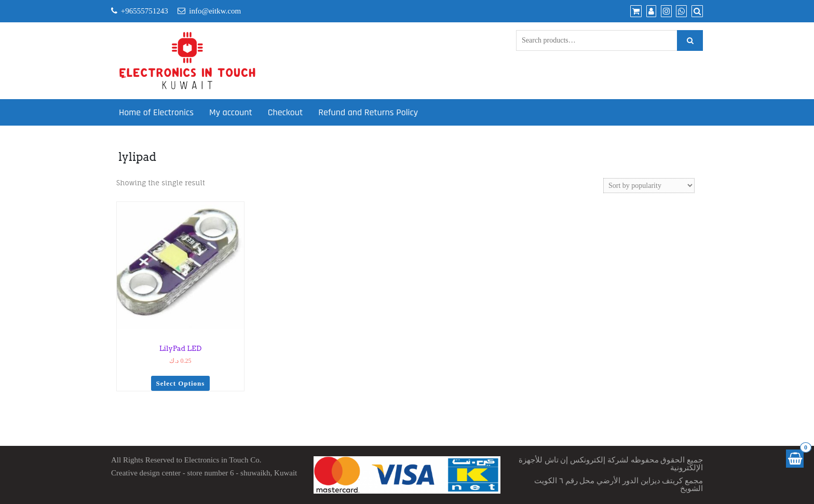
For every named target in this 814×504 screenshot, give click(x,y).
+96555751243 (145, 11)
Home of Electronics (156, 112)
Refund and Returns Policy (368, 112)
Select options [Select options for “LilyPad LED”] (181, 383)
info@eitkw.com (215, 11)
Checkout (285, 112)
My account (231, 112)
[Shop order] (649, 186)
